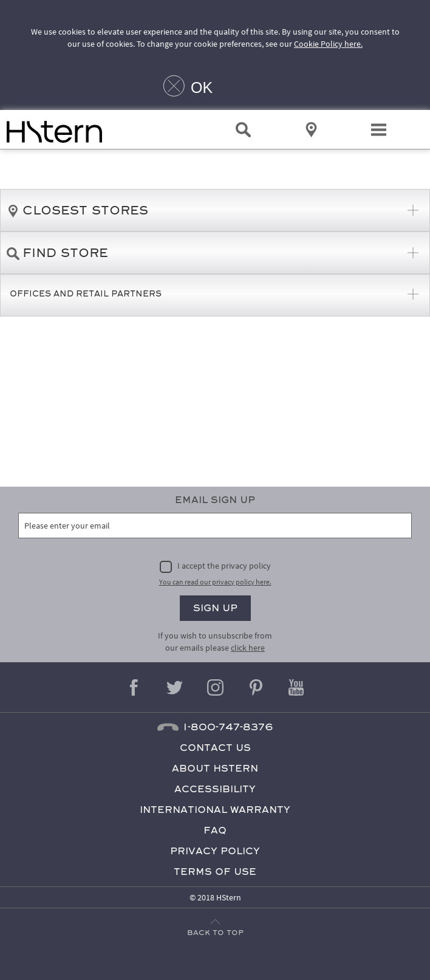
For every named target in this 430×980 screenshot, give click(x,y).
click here (248, 648)
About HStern (215, 768)
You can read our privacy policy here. (215, 582)
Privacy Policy (215, 851)
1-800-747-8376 (228, 727)
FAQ (215, 830)
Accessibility (215, 789)
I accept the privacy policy (224, 566)
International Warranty (215, 810)
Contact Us (215, 748)
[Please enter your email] (215, 526)
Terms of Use (215, 872)
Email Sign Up (215, 500)
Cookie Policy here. (328, 44)
